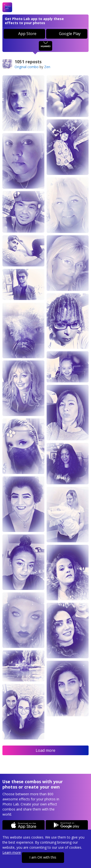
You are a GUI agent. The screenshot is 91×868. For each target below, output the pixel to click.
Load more (45, 750)
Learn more (12, 852)
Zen (47, 67)
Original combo (27, 67)
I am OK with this (43, 857)
